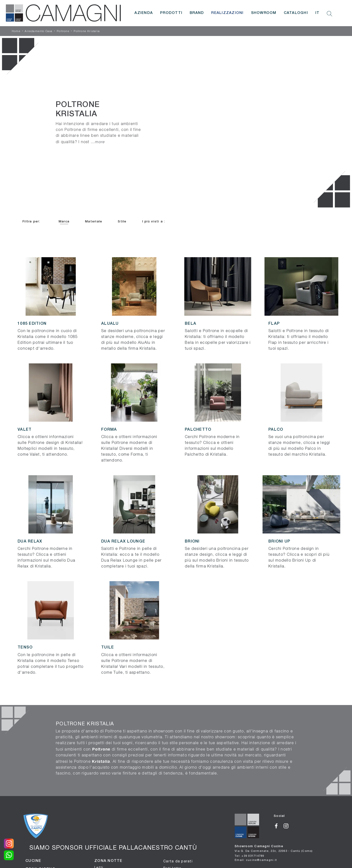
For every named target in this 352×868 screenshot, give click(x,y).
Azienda (144, 13)
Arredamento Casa (38, 31)
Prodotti (171, 13)
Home (16, 31)
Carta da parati (178, 861)
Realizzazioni (227, 13)
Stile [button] (122, 222)
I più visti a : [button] (154, 222)
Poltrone (63, 31)
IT (318, 13)
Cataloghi (296, 13)
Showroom (264, 13)
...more (98, 142)
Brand (197, 13)
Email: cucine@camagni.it (256, 860)
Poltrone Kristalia (87, 31)
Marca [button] (64, 222)
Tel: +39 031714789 (249, 856)
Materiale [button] (94, 222)
